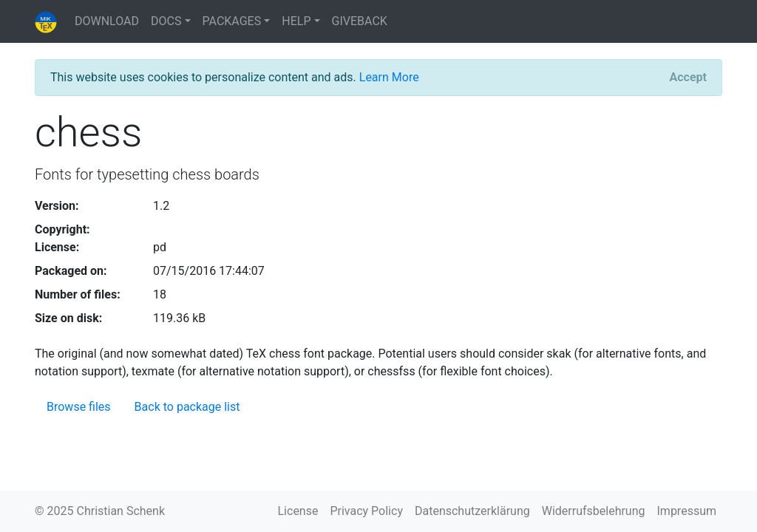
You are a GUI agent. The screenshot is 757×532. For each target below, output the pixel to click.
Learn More (389, 77)
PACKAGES (232, 21)
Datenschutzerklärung (472, 511)
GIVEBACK (360, 21)
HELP (296, 21)
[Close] (688, 78)
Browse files (79, 407)
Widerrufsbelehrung (594, 511)
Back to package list (187, 407)
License (298, 511)
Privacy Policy (366, 511)
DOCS (166, 21)
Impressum (687, 511)
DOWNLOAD (107, 21)
